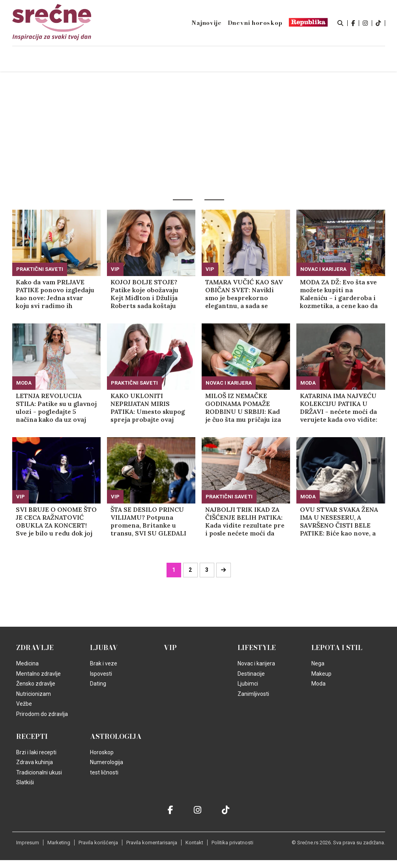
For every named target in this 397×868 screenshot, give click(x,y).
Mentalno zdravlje (38, 674)
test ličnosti (104, 772)
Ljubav (104, 648)
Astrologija (116, 736)
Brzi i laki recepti (36, 752)
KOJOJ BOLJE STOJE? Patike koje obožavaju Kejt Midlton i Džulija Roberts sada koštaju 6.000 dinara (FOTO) (144, 294)
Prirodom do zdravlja (42, 714)
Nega (318, 663)
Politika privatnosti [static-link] (232, 843)
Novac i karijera (323, 269)
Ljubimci (248, 684)
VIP (115, 269)
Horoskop (102, 752)
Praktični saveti (40, 269)
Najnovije (206, 23)
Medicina (27, 663)
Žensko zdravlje (36, 684)
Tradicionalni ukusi (39, 772)
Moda (24, 383)
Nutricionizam (34, 694)
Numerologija (107, 762)
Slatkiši (25, 782)
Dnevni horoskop (255, 23)
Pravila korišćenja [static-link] (98, 843)
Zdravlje (35, 648)
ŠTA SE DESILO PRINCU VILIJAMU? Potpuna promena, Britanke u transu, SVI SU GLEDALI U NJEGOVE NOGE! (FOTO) (148, 521)
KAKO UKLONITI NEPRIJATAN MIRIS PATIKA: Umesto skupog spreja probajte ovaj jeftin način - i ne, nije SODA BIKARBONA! (148, 408)
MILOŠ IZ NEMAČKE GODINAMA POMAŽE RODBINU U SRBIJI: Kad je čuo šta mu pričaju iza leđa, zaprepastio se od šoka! (243, 408)
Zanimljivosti (253, 694)
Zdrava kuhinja (35, 762)
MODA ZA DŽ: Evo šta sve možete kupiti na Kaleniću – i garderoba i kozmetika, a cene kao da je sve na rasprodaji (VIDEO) (339, 294)
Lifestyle (257, 648)
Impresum (28, 843)
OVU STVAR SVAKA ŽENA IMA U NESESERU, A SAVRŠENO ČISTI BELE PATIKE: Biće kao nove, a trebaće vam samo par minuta (339, 521)
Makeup (321, 674)
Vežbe (24, 704)
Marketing (59, 843)
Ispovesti (101, 674)
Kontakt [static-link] (194, 843)
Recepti (32, 736)
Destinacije (251, 674)
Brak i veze (104, 663)
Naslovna (65, 59)
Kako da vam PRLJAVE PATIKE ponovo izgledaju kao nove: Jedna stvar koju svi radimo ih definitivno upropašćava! (55, 294)
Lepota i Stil (337, 648)
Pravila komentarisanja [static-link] (152, 843)
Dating (98, 684)
